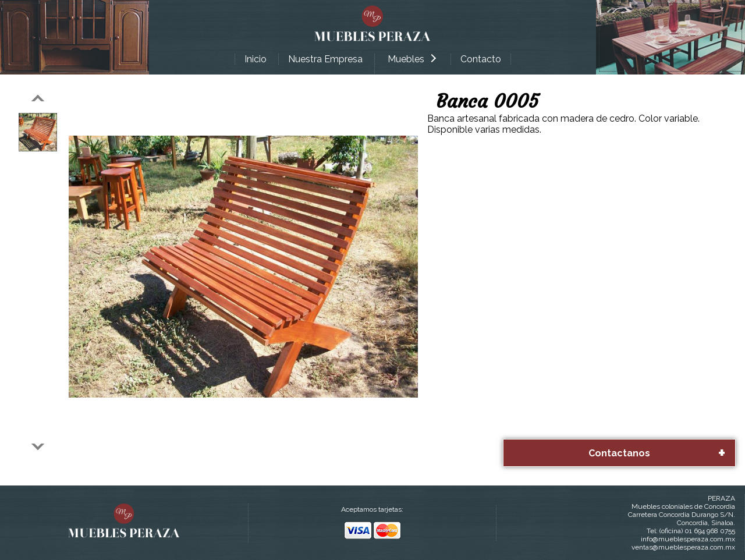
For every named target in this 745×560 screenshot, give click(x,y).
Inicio (256, 59)
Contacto (481, 59)
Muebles (412, 59)
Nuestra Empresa (325, 59)
